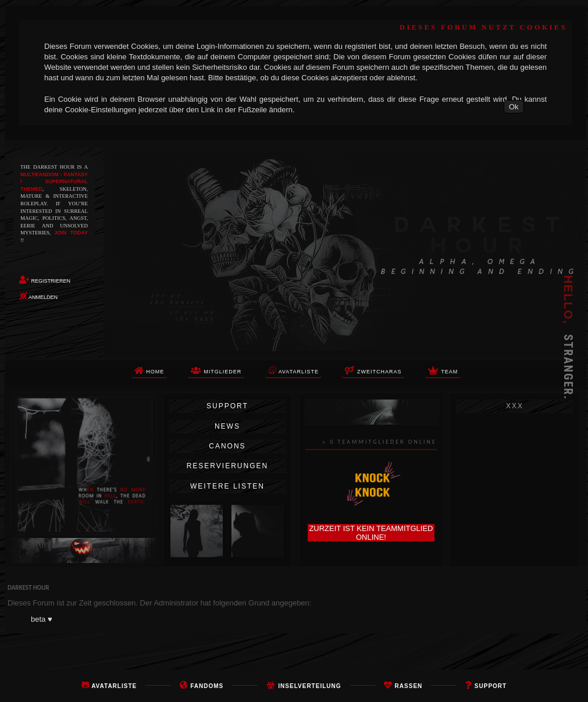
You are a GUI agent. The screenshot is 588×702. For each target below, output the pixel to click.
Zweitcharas (373, 370)
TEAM (443, 370)
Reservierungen (227, 466)
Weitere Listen (227, 486)
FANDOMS (207, 686)
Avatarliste (114, 686)
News (227, 426)
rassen (409, 686)
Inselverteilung (309, 686)
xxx (515, 406)
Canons (227, 446)
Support (227, 406)
